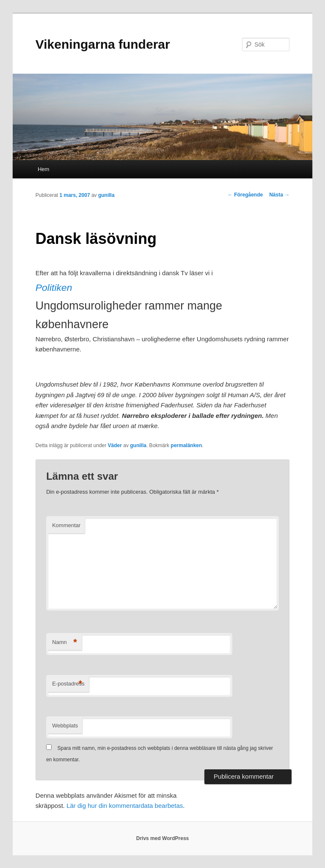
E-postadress (68, 684)
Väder (115, 445)
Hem (43, 169)
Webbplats (65, 726)
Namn (65, 643)
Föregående (245, 195)
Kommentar (66, 525)
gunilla (106, 195)
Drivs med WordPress (163, 838)
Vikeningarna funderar (103, 44)
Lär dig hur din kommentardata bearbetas (125, 806)
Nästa (279, 195)
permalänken (186, 445)
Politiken (54, 287)
